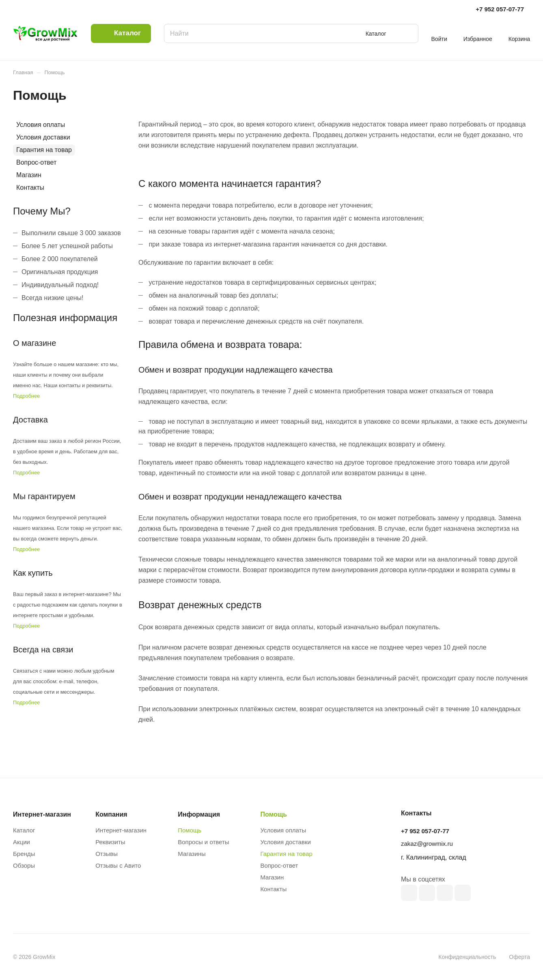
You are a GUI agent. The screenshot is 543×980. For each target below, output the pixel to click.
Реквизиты (110, 842)
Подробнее (26, 396)
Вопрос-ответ (36, 162)
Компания (111, 814)
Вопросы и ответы (203, 842)
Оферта (519, 957)
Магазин (29, 175)
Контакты (30, 188)
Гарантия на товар (44, 150)
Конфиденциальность (467, 957)
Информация (199, 814)
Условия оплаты (41, 125)
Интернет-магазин (121, 830)
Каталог (24, 830)
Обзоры (24, 865)
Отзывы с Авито (118, 865)
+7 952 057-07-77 (500, 9)
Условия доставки (43, 137)
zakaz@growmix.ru (427, 844)
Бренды (24, 854)
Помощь (190, 830)
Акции (22, 842)
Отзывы (107, 854)
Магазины (192, 854)
